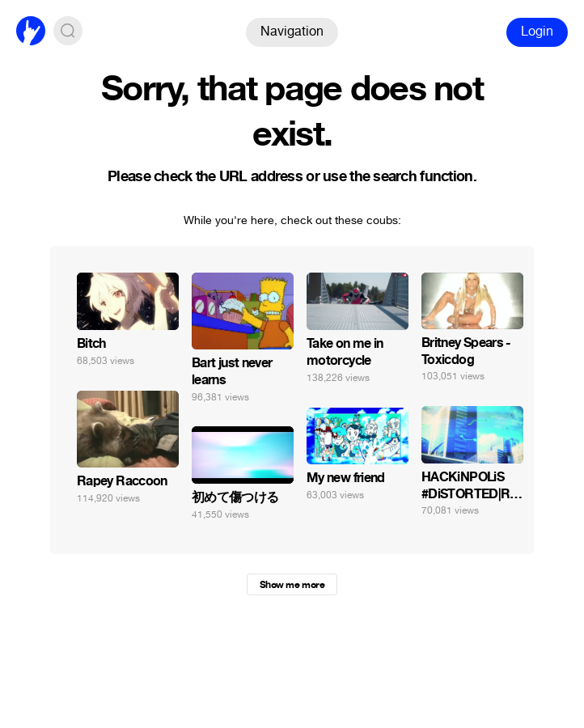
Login (537, 31)
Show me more (292, 585)
